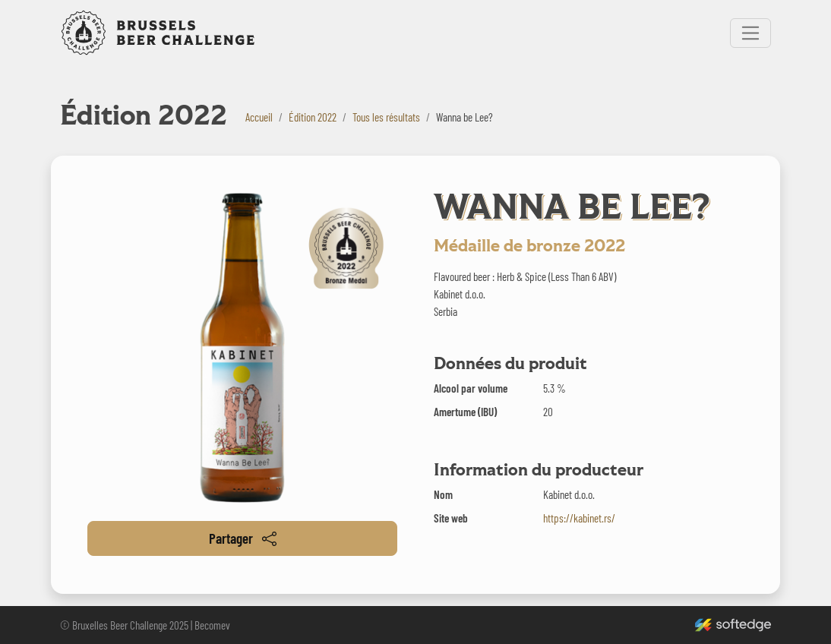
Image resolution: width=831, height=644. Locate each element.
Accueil (259, 117)
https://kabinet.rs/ (579, 518)
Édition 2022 (313, 117)
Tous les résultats (386, 117)
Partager (243, 538)
